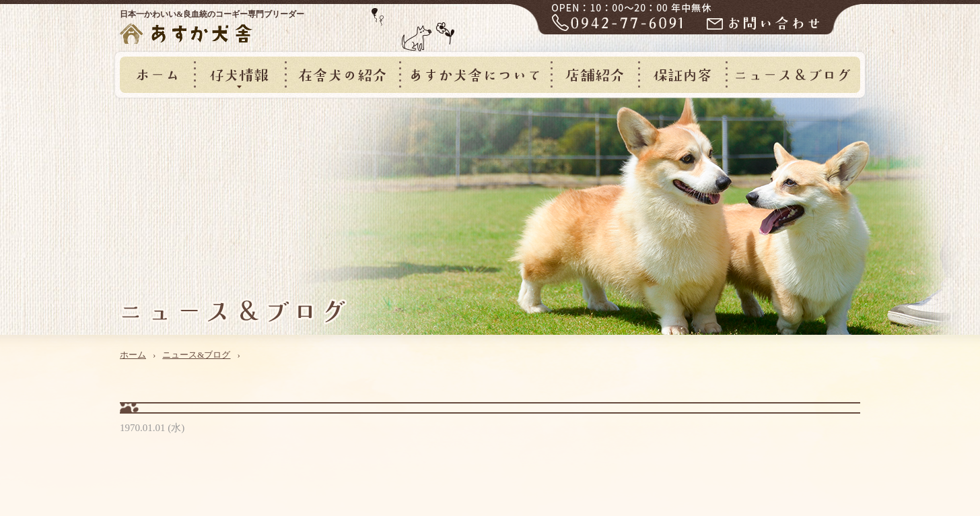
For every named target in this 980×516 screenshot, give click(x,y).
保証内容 (682, 75)
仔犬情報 (239, 75)
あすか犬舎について (475, 75)
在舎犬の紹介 (342, 75)
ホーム (157, 75)
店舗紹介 (594, 75)
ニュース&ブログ (793, 75)
